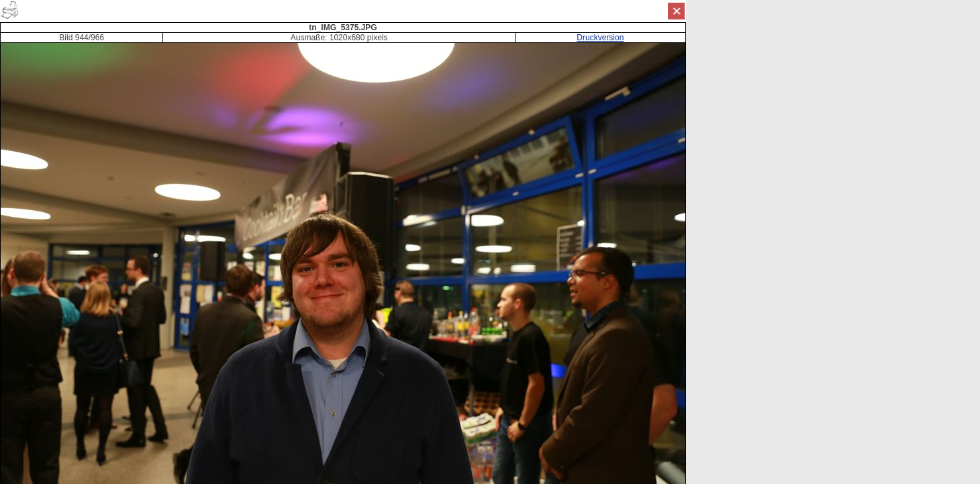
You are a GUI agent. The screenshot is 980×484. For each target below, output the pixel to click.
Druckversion (600, 38)
